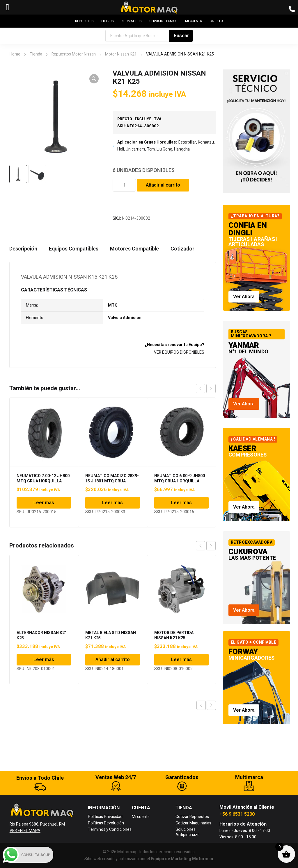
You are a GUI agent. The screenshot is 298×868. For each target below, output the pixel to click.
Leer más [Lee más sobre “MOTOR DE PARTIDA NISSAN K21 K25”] (181, 660)
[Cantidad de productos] (124, 185)
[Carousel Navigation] (206, 389)
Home (15, 54)
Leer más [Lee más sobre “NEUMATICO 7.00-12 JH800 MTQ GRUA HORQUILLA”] (44, 503)
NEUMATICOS (132, 21)
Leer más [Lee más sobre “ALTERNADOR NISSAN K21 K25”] (44, 660)
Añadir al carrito (163, 185)
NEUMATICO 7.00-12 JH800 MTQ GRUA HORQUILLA (43, 478)
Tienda (36, 54)
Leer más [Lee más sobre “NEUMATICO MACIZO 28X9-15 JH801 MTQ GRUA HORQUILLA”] (112, 503)
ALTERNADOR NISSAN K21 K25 (42, 635)
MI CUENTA (194, 21)
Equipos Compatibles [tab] (74, 249)
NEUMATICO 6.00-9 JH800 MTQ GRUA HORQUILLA (180, 478)
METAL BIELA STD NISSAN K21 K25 (111, 635)
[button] (94, 79)
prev (201, 389)
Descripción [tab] (23, 249)
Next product (211, 705)
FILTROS (108, 21)
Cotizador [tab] (182, 249)
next (211, 389)
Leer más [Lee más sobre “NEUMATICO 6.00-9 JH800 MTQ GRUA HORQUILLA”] (181, 503)
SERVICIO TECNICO (163, 21)
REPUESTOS (84, 21)
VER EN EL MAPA (25, 831)
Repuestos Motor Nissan (74, 54)
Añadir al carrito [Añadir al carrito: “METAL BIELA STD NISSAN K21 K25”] (113, 660)
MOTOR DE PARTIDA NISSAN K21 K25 (174, 635)
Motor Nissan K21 (121, 54)
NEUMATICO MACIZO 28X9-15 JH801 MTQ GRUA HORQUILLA (112, 481)
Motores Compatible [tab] (134, 249)
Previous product (201, 705)
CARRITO (216, 21)
